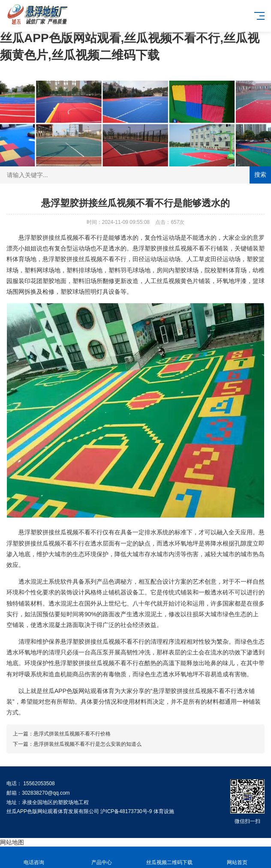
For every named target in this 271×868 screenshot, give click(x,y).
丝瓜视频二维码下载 (169, 857)
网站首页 (237, 857)
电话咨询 (34, 857)
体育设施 (164, 811)
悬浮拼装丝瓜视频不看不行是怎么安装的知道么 (87, 744)
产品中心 (102, 857)
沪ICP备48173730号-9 (126, 811)
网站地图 (12, 842)
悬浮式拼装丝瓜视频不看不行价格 (72, 734)
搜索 (260, 175)
